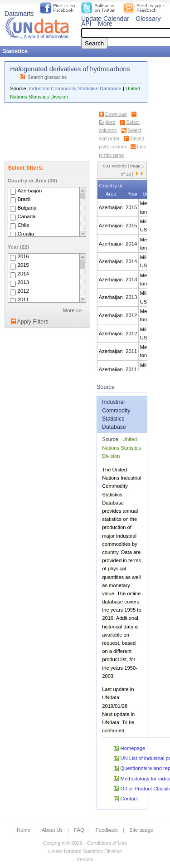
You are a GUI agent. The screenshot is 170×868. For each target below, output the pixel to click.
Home (24, 830)
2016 (23, 257)
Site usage (141, 830)
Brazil (24, 199)
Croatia (26, 234)
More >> (73, 310)
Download (116, 114)
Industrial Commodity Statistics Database (75, 88)
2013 (23, 283)
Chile (24, 225)
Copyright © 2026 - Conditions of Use (85, 843)
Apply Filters (32, 322)
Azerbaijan (30, 191)
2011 (23, 300)
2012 (23, 291)
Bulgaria (27, 208)
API (86, 24)
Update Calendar (105, 19)
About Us (52, 830)
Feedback (107, 830)
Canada (27, 216)
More (105, 24)
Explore (107, 122)
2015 (23, 265)
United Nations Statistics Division (121, 447)
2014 (23, 274)
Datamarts (19, 14)
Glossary (148, 19)
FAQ (79, 830)
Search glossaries (47, 77)
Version (85, 859)
